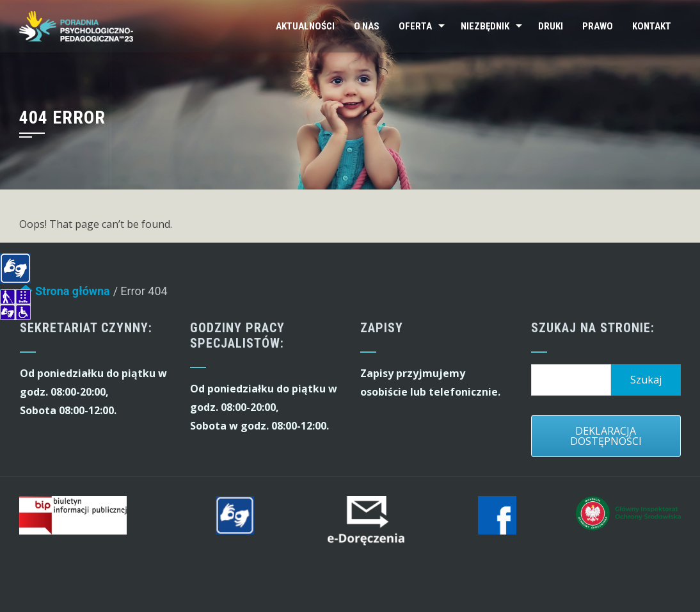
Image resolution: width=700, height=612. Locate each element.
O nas (367, 26)
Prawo (598, 26)
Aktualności (305, 26)
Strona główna (65, 294)
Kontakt (652, 26)
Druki (551, 26)
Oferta (415, 26)
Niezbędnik (485, 26)
